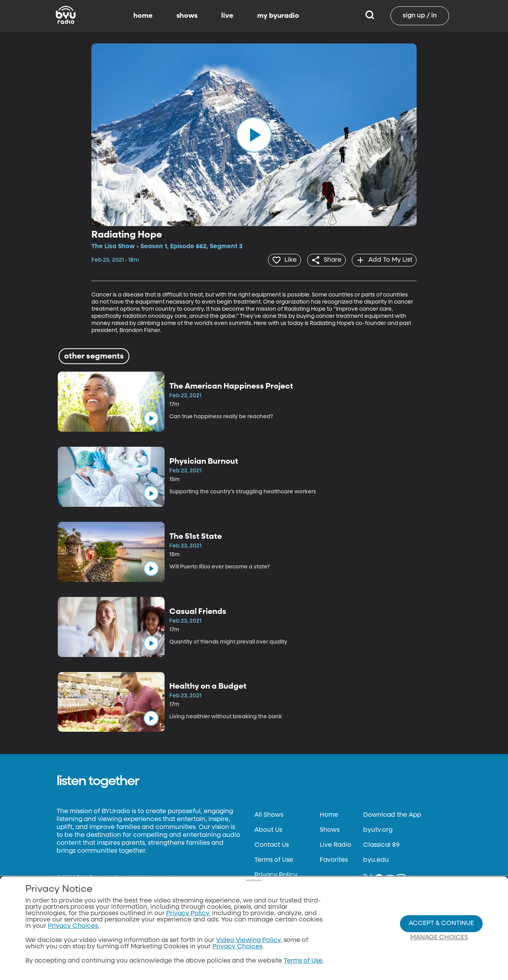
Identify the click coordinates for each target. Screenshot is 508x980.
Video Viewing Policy (248, 940)
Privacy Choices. (74, 926)
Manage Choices (439, 938)
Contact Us (272, 844)
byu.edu (376, 859)
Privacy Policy (276, 874)
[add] (383, 260)
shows (187, 16)
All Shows (269, 814)
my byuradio (278, 16)
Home (329, 814)
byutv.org (378, 829)
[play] (254, 135)
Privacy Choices (237, 947)
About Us (268, 829)
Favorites (334, 859)
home (143, 16)
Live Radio (336, 844)
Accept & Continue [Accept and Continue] (441, 923)
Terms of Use (274, 859)
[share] (323, 260)
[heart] (280, 260)
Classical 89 (381, 844)
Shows (330, 829)
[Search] (370, 16)
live (227, 16)
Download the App (392, 814)
